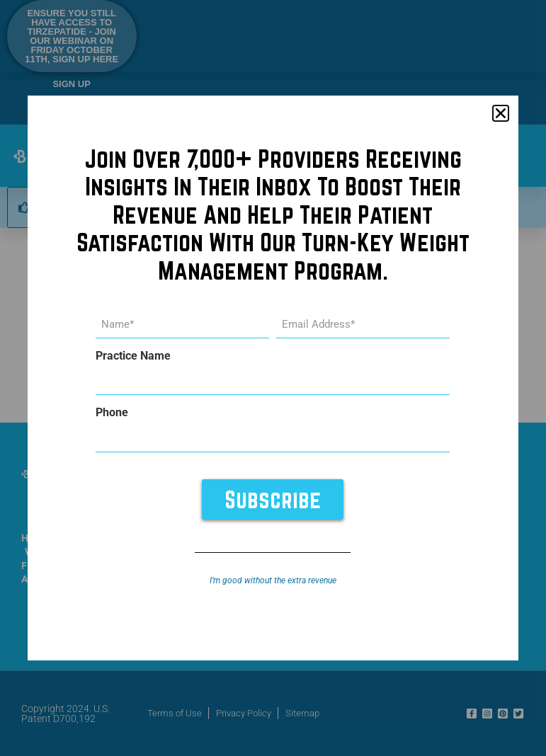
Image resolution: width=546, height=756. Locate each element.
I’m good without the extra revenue (273, 580)
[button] (501, 113)
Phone (112, 413)
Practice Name (133, 356)
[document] (273, 378)
